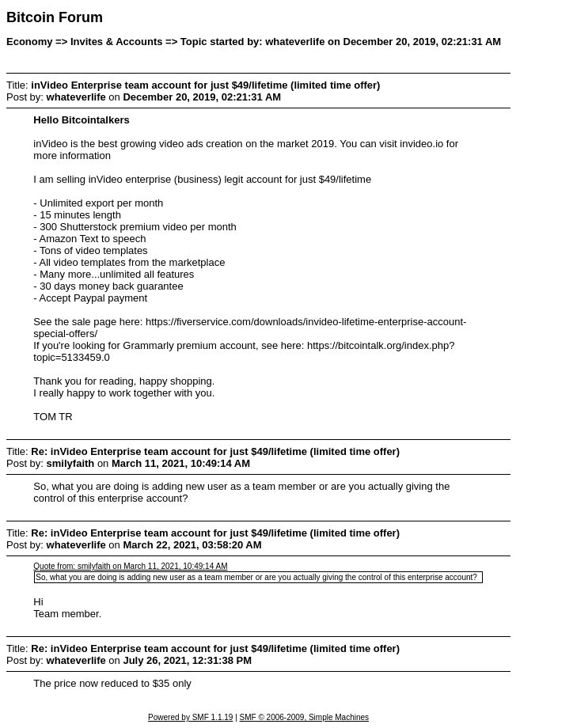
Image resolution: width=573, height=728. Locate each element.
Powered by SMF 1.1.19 (190, 717)
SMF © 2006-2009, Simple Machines (305, 717)
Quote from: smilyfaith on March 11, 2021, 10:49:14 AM (130, 566)
